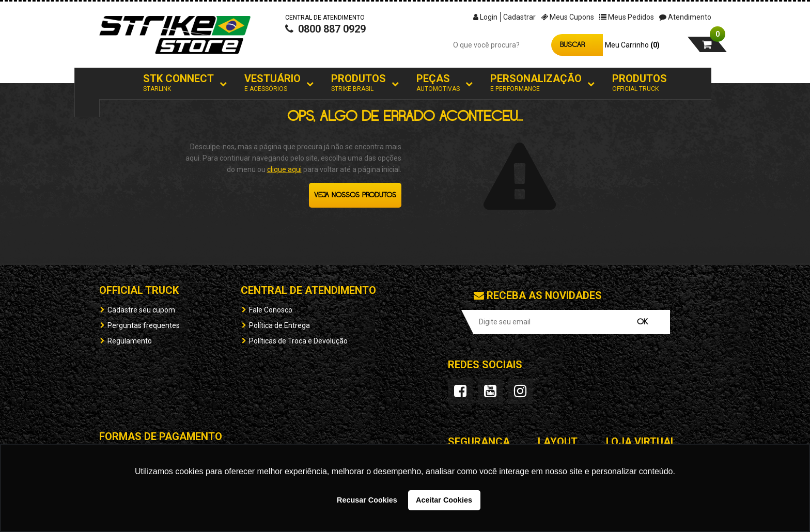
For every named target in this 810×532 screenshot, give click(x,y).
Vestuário (272, 83)
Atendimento (685, 17)
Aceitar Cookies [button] (444, 500)
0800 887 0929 (325, 39)
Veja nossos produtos (355, 195)
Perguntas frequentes (144, 325)
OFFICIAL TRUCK (139, 290)
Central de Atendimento (308, 290)
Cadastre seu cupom (141, 310)
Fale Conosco (271, 310)
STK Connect (178, 83)
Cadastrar (519, 17)
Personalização (536, 83)
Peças (438, 83)
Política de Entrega (279, 325)
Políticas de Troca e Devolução (298, 341)
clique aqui (284, 169)
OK (642, 322)
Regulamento (130, 341)
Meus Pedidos (627, 17)
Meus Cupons (567, 17)
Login (485, 17)
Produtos (359, 83)
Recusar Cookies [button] (367, 500)
